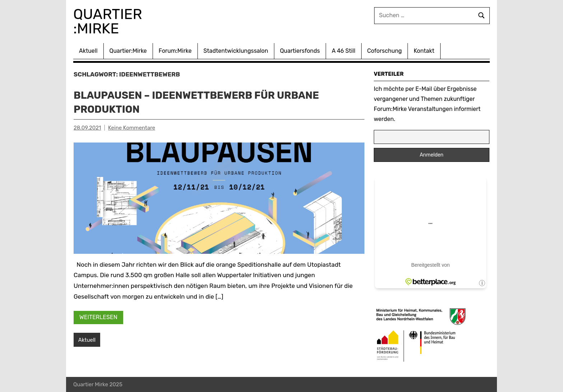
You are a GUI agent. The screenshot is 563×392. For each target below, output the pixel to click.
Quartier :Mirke (110, 21)
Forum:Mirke (175, 51)
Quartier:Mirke (128, 51)
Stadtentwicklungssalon (236, 51)
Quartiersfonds (300, 51)
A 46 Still (344, 51)
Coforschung (385, 51)
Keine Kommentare (132, 128)
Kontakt (424, 51)
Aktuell (88, 51)
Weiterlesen (98, 317)
